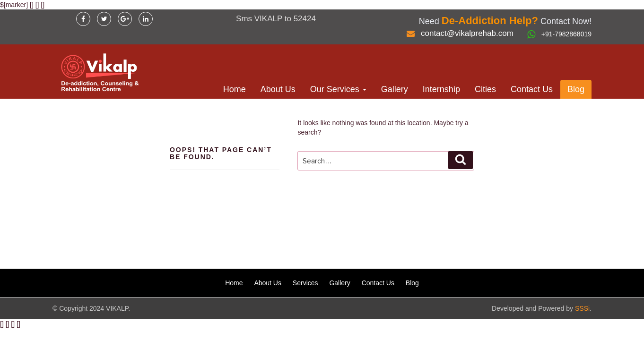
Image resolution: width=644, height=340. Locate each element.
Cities (485, 89)
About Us (278, 89)
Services (305, 283)
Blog (576, 89)
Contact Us (532, 89)
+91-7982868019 (566, 34)
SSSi (582, 308)
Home (235, 89)
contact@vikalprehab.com (467, 33)
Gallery (395, 89)
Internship (441, 89)
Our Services (338, 89)
